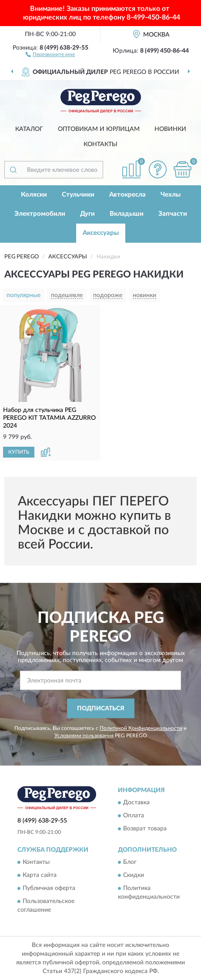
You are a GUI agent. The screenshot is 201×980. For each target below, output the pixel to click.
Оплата (134, 816)
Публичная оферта (49, 889)
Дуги (87, 214)
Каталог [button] (29, 129)
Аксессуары (101, 233)
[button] (50, 54)
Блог (130, 863)
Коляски (34, 195)
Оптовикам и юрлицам (99, 129)
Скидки (134, 876)
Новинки (170, 129)
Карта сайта (40, 876)
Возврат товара (145, 829)
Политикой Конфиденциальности (141, 728)
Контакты (100, 144)
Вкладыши (127, 214)
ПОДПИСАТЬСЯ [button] (101, 709)
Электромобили (40, 214)
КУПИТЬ (19, 452)
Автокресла (127, 195)
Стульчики (78, 195)
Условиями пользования (84, 736)
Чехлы (171, 195)
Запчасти (173, 214)
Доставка (136, 803)
